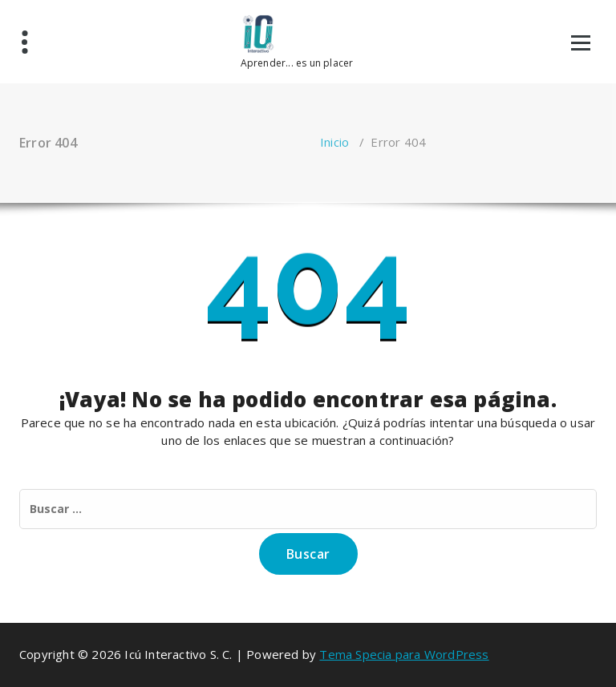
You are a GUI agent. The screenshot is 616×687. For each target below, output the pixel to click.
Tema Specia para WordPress (404, 654)
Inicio (334, 142)
